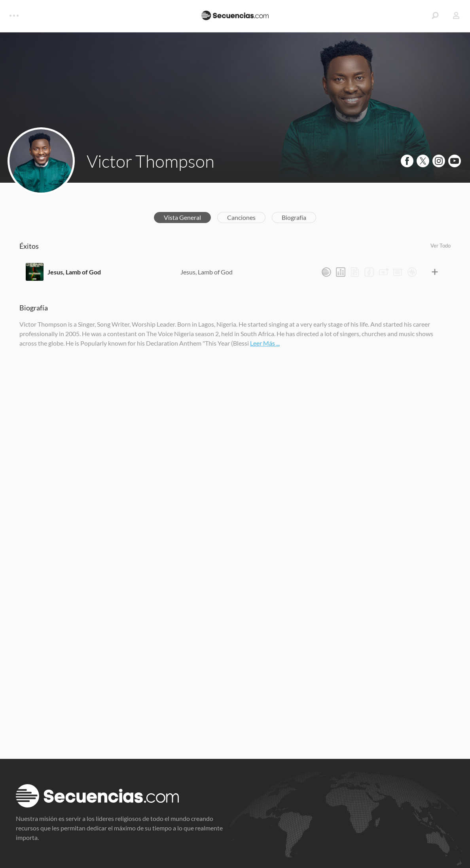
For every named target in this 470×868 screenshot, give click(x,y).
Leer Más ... (265, 343)
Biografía (294, 217)
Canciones (241, 217)
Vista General (182, 217)
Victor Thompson (151, 161)
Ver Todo (441, 246)
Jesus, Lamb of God (74, 272)
